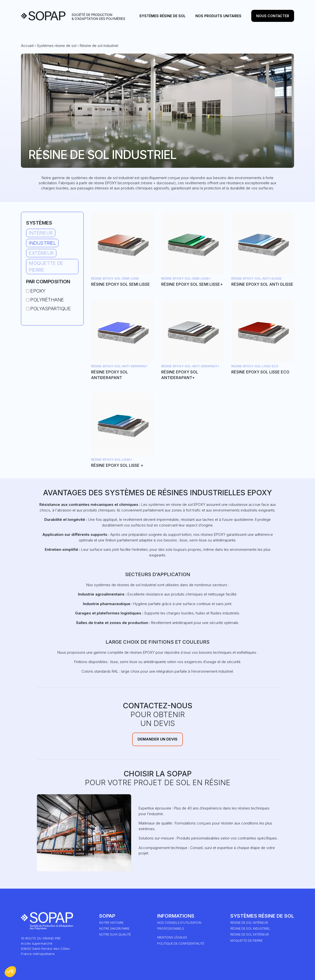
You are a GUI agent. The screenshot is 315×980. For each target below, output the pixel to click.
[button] (10, 972)
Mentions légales (172, 937)
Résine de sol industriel (250, 929)
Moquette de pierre (46, 267)
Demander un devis (157, 739)
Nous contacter (273, 16)
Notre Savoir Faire (114, 929)
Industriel (42, 243)
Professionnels (171, 929)
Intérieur (41, 233)
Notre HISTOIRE (111, 923)
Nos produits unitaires (218, 16)
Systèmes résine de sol (162, 16)
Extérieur (41, 253)
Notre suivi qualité (115, 934)
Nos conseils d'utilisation (179, 923)
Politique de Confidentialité (181, 944)
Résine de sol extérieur (250, 934)
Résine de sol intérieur (249, 923)
